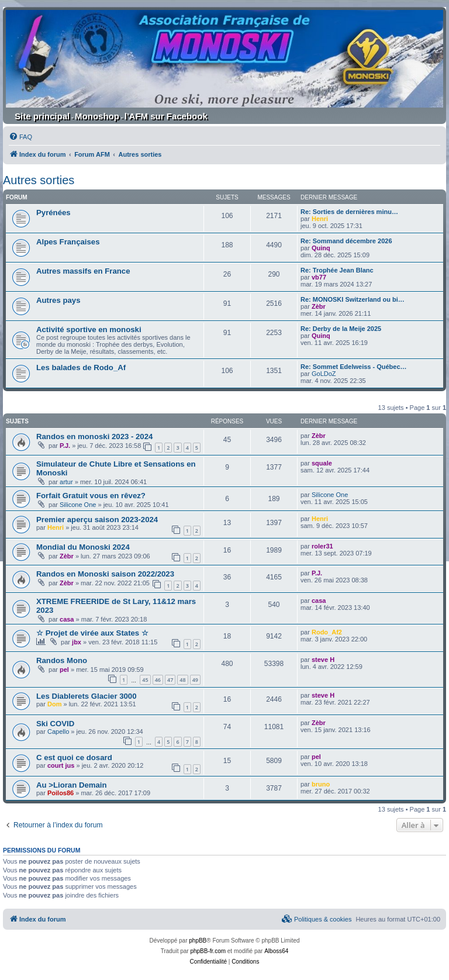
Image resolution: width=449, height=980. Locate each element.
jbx (77, 642)
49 (195, 680)
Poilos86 (61, 793)
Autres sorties (39, 180)
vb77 (319, 277)
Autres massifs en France (83, 271)
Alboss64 (276, 951)
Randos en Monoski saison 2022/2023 (105, 574)
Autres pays (58, 300)
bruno (321, 784)
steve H (323, 660)
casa (67, 619)
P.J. (65, 446)
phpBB (198, 941)
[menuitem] (20, 137)
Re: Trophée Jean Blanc (337, 270)
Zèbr (319, 306)
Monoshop (97, 116)
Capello (58, 731)
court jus (61, 765)
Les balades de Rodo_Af (81, 367)
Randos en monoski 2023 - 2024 (94, 436)
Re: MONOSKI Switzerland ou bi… (353, 299)
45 (145, 680)
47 (170, 680)
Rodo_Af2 (327, 632)
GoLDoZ (324, 374)
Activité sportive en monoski (89, 329)
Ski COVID (55, 724)
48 (182, 680)
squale (322, 463)
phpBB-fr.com (208, 951)
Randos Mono (62, 660)
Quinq (321, 248)
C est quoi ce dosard (74, 758)
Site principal (42, 116)
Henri (320, 219)
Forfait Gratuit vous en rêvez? (91, 496)
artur (66, 482)
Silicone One (78, 505)
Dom (54, 704)
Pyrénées (53, 213)
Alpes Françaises (68, 242)
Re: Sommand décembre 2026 (346, 241)
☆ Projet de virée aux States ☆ (92, 633)
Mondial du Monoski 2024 (83, 547)
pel (64, 670)
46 (158, 680)
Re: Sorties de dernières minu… (349, 212)
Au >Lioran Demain (72, 785)
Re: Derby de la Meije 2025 (341, 329)
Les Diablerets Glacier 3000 (87, 696)
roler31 (322, 546)
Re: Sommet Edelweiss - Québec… (354, 367)
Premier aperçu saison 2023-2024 (97, 520)
